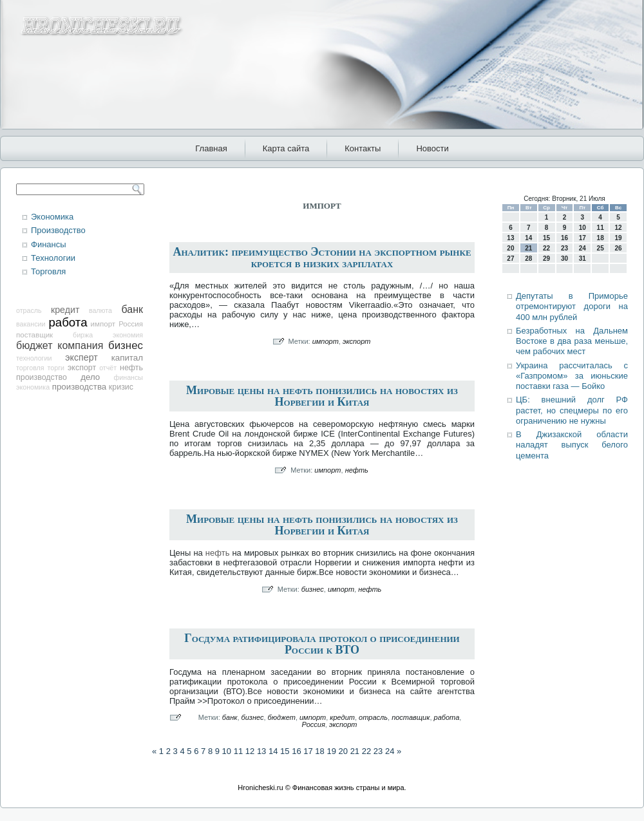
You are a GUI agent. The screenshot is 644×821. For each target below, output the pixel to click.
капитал (127, 358)
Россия (131, 324)
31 (582, 259)
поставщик (34, 335)
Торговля (48, 271)
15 (285, 751)
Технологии (53, 258)
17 (308, 751)
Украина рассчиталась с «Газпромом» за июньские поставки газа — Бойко (572, 376)
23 (378, 751)
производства (80, 387)
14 (273, 751)
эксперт (81, 357)
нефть (131, 368)
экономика (33, 387)
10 (227, 751)
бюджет (34, 345)
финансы (128, 377)
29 (546, 259)
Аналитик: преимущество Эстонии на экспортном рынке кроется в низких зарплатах (322, 258)
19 (331, 751)
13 (261, 751)
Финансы (49, 244)
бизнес (126, 345)
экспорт (82, 368)
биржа (83, 335)
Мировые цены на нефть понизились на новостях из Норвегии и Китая (322, 396)
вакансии (31, 324)
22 (366, 751)
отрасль (29, 310)
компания (80, 345)
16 (296, 751)
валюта (100, 310)
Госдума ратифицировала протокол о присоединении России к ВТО (322, 644)
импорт (103, 324)
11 (238, 751)
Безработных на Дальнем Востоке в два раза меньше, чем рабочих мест (572, 341)
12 (250, 751)
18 (319, 751)
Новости (432, 148)
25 (601, 248)
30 (564, 259)
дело (90, 377)
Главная (211, 148)
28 (528, 259)
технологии (34, 358)
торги (56, 368)
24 (390, 751)
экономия (128, 335)
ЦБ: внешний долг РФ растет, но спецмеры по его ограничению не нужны (572, 410)
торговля (30, 368)
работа (68, 322)
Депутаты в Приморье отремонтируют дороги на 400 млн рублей (572, 307)
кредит (65, 310)
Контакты (363, 148)
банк (132, 309)
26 (618, 248)
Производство (58, 230)
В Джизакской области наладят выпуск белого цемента (572, 445)
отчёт (108, 368)
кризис (121, 387)
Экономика (52, 217)
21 (355, 751)
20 (343, 751)
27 (510, 259)
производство (42, 377)
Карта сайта (286, 148)
